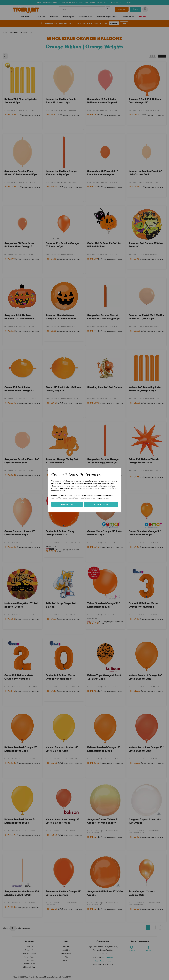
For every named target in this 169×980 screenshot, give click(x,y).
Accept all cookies (101, 504)
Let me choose (67, 504)
